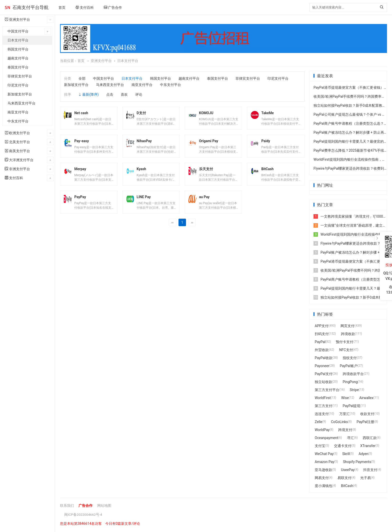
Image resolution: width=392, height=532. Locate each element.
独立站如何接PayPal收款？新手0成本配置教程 (350, 106)
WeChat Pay (324, 455)
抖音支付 (370, 471)
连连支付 (322, 415)
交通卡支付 (343, 447)
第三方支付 (323, 407)
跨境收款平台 (353, 375)
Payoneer (322, 367)
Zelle (318, 423)
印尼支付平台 (18, 85)
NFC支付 (346, 351)
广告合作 (113, 7)
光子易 (365, 479)
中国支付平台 (18, 31)
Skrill (346, 455)
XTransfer (368, 447)
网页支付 (347, 327)
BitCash (347, 487)
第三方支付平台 (327, 391)
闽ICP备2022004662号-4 (83, 515)
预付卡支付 (344, 343)
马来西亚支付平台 (21, 103)
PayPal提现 (352, 407)
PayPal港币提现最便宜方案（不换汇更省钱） (349, 88)
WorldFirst (323, 399)
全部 (82, 78)
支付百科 (85, 7)
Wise (345, 399)
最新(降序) (90, 94)
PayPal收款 (324, 359)
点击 (110, 94)
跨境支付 (345, 431)
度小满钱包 (323, 487)
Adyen (363, 455)
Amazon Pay (324, 463)
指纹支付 (350, 359)
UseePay (348, 471)
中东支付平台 (18, 121)
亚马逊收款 (323, 471)
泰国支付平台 (18, 67)
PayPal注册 (366, 423)
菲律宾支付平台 (20, 76)
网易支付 (322, 479)
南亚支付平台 (18, 112)
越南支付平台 (18, 58)
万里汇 (344, 415)
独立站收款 (323, 383)
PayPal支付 (324, 375)
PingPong (350, 383)
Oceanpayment (326, 439)
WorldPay (322, 431)
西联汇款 (370, 439)
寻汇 (350, 439)
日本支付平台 (18, 40)
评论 (139, 94)
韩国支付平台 (18, 49)
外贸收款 (322, 351)
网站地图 (104, 506)
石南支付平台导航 (30, 7)
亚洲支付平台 (101, 61)
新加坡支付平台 (20, 94)
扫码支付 (322, 335)
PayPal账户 (349, 367)
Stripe (354, 391)
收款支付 (367, 415)
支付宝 (320, 447)
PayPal (320, 343)
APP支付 (322, 327)
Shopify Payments (357, 463)
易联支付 (344, 479)
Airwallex (366, 399)
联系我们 (67, 506)
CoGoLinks (339, 423)
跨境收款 (348, 335)
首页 (62, 7)
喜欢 (124, 94)
